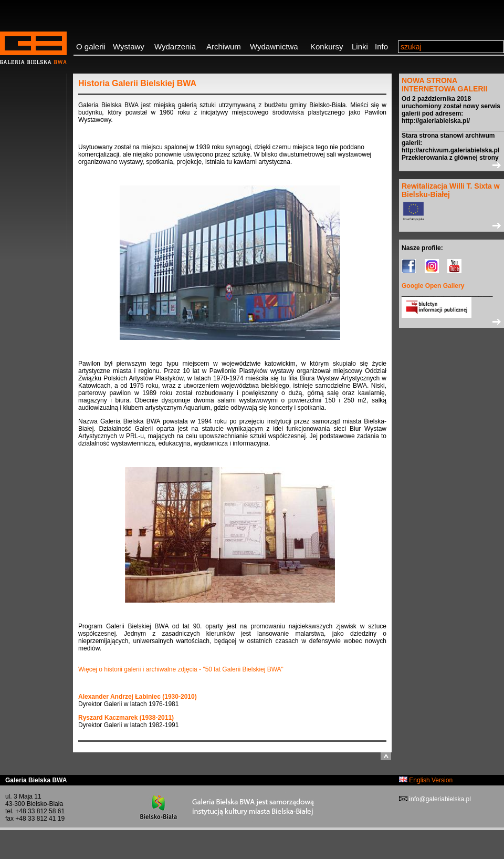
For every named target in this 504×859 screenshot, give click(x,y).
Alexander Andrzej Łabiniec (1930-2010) (138, 697)
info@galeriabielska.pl (439, 799)
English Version (426, 780)
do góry (386, 756)
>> (451, 165)
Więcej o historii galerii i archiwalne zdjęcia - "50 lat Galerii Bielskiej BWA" (181, 669)
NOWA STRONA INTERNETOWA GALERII (444, 85)
